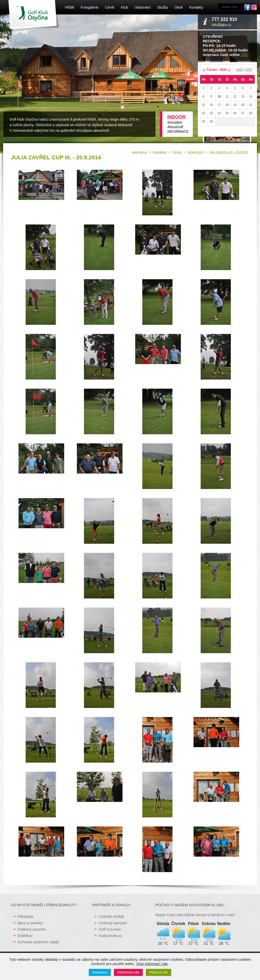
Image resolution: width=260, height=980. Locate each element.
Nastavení (100, 972)
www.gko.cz (140, 152)
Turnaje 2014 (195, 152)
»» (229, 70)
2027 (249, 70)
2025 (240, 70)
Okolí (179, 7)
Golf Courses (110, 929)
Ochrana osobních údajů (38, 942)
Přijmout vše (158, 972)
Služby (163, 7)
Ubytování (143, 7)
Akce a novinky (30, 923)
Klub (125, 7)
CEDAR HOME (112, 917)
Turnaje (177, 152)
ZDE (244, 55)
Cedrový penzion (32, 929)
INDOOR (177, 117)
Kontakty (196, 7)
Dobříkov (25, 936)
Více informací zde (152, 964)
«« (204, 70)
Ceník (110, 7)
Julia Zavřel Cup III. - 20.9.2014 (229, 152)
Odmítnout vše (128, 972)
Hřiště (70, 7)
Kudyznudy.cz (110, 936)
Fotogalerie (90, 7)
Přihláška (25, 917)
